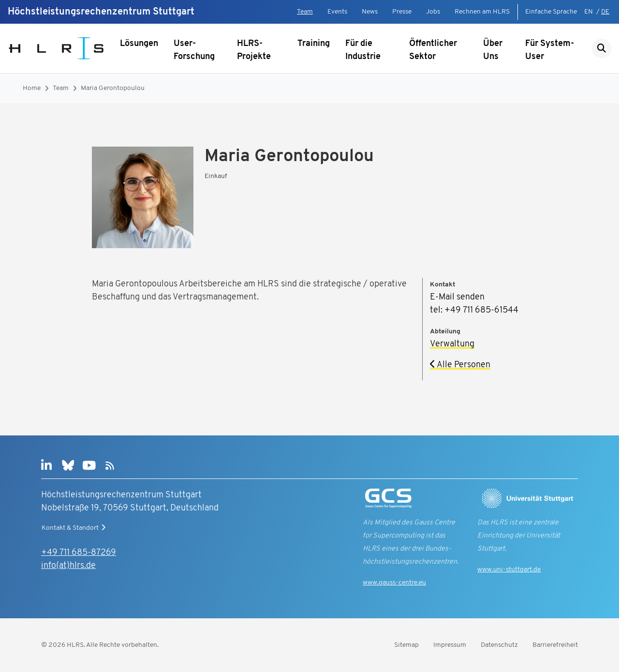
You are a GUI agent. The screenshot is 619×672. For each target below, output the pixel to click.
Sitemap (406, 645)
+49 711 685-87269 (79, 553)
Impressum (450, 645)
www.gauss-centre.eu (394, 583)
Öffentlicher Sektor (433, 50)
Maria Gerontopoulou (113, 88)
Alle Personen (460, 365)
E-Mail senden (457, 297)
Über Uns (493, 50)
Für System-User (550, 50)
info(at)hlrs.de (68, 566)
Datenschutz (499, 645)
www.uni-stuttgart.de (509, 570)
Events (337, 12)
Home (32, 88)
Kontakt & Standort (75, 528)
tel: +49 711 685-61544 (474, 310)
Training (314, 44)
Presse (402, 12)
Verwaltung (452, 344)
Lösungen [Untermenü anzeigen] (139, 44)
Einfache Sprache (551, 12)
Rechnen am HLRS (482, 12)
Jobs (433, 12)
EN (589, 12)
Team (305, 12)
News (370, 12)
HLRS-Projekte (254, 50)
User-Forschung (194, 50)
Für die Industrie (363, 50)
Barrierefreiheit (555, 645)
